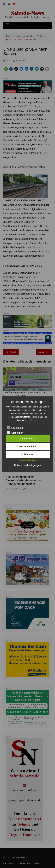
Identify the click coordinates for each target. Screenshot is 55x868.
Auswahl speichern (28, 446)
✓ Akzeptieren (28, 438)
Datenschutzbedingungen (27, 465)
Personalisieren (27, 460)
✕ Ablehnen (28, 454)
